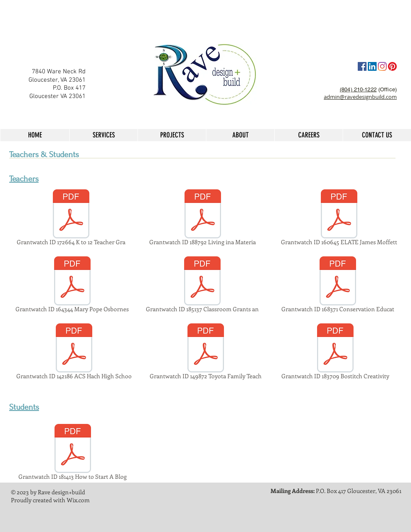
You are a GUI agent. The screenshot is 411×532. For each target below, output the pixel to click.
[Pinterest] (392, 66)
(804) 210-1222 (358, 89)
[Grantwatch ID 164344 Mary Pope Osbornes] (72, 286)
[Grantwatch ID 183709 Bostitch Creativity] (335, 353)
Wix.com (78, 500)
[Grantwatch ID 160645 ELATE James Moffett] (339, 219)
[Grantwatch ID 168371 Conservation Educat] (338, 286)
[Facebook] (362, 66)
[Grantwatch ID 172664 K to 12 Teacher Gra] (71, 219)
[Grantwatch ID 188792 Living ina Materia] (203, 219)
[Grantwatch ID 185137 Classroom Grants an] (202, 286)
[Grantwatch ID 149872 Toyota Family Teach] (206, 353)
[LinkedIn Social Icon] (372, 66)
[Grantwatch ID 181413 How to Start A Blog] (73, 453)
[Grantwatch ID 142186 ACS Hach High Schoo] (74, 353)
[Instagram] (382, 66)
